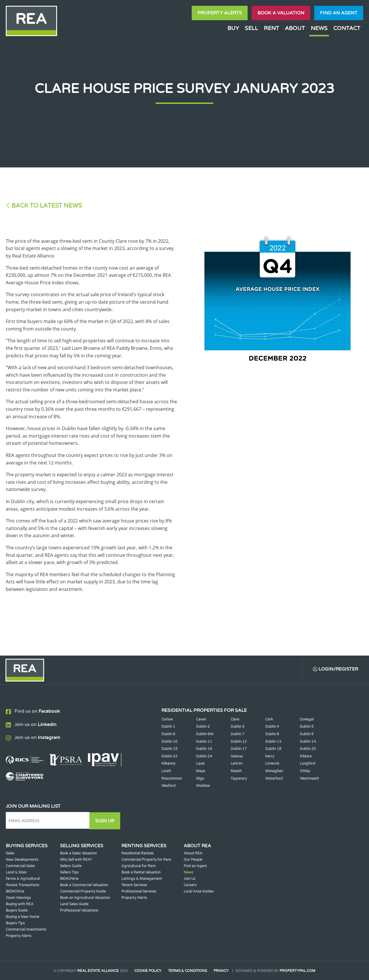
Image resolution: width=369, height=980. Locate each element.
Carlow (167, 720)
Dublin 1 (168, 727)
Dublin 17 (239, 749)
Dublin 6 (168, 734)
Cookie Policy (148, 971)
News (319, 28)
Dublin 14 (308, 742)
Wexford (169, 786)
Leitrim (237, 764)
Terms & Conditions (188, 971)
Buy (233, 28)
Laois (200, 764)
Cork (269, 720)
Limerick (272, 764)
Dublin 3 (238, 727)
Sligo (200, 779)
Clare (235, 720)
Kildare (306, 757)
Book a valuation (281, 13)
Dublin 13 (273, 742)
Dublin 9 (307, 734)
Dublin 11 (204, 742)
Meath (236, 771)
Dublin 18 (273, 749)
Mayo (201, 771)
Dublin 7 (238, 734)
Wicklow (203, 786)
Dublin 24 (204, 757)
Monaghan (274, 771)
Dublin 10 (170, 742)
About (295, 28)
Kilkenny (168, 764)
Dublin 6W (205, 734)
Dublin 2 (203, 727)
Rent (271, 28)
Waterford (274, 779)
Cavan (201, 720)
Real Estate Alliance (98, 971)
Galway (237, 757)
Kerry (270, 757)
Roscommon (172, 779)
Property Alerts (220, 13)
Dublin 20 (308, 749)
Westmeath (309, 779)
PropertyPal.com (298, 971)
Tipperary (239, 779)
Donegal (307, 720)
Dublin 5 (307, 727)
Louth (166, 771)
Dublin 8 (272, 734)
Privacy (222, 971)
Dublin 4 (272, 727)
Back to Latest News (47, 206)
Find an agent (339, 13)
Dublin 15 (170, 749)
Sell (251, 28)
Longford (308, 764)
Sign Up (106, 821)
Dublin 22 (170, 757)
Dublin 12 (239, 742)
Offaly (305, 771)
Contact (347, 28)
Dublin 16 (204, 749)
